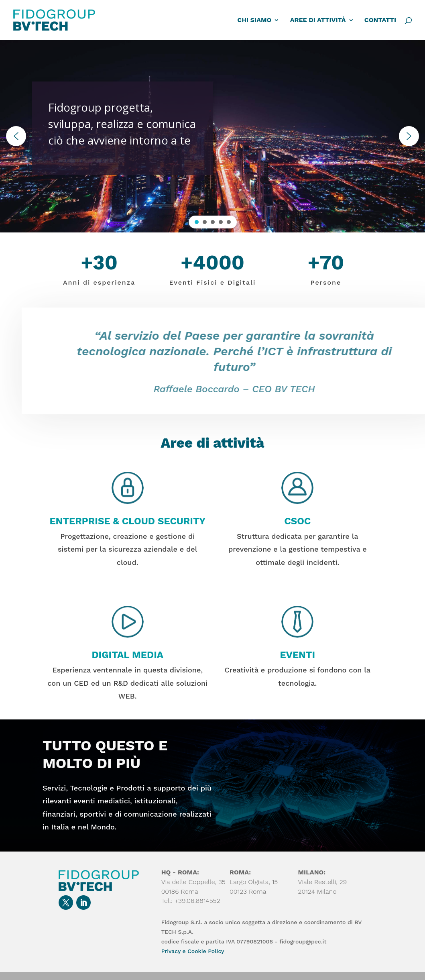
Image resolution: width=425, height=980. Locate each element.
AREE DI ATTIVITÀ (318, 20)
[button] (16, 136)
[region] (212, 136)
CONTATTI (380, 20)
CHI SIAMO (254, 20)
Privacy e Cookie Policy (193, 951)
